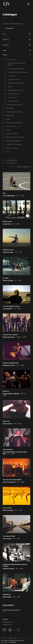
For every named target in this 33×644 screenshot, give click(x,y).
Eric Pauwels (7, 539)
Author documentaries (14, 105)
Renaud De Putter (9, 365)
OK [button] (30, 641)
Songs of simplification (11, 363)
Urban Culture (13, 101)
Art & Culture (11, 60)
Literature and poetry (16, 83)
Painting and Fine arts (16, 90)
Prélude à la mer (8, 250)
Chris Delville (7, 309)
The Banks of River (9, 536)
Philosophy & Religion (14, 141)
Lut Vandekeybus (9, 196)
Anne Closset (7, 424)
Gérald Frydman (8, 569)
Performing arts (14, 94)
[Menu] (29, 4)
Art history (12, 76)
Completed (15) (12, 160)
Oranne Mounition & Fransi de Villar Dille (15, 453)
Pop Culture (12, 98)
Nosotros (6, 391)
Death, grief (10, 116)
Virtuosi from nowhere (10, 335)
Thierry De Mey (8, 252)
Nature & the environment (15, 137)
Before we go (7, 221)
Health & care (11, 126)
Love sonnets (7, 508)
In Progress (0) (11, 163)
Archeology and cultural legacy (16, 64)
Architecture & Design (16, 69)
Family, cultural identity (14, 123)
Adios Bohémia (8, 449)
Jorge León (7, 224)
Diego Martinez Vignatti (11, 394)
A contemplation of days (11, 306)
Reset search (10, 28)
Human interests (12, 134)
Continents (10, 108)
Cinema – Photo (14, 79)
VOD (8, 152)
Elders (8, 119)
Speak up (6, 421)
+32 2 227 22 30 (7, 624)
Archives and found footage (18, 72)
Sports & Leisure (12, 148)
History (9, 130)
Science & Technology (14, 144)
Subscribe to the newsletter (11, 610)
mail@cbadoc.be (8, 622)
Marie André (7, 597)
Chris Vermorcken (9, 482)
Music (10, 87)
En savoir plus (13, 642)
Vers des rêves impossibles (12, 480)
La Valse (6, 278)
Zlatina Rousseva (9, 337)
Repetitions (7, 594)
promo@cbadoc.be (16, 24)
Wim (4, 193)
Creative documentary (14, 112)
